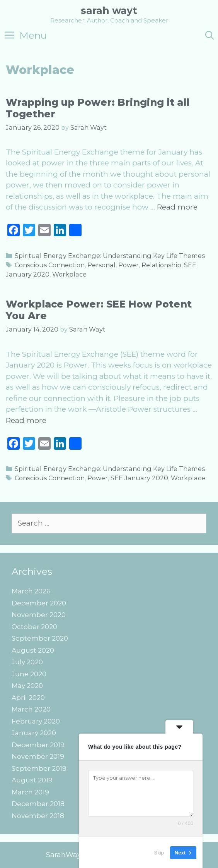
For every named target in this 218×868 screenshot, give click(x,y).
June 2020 (29, 674)
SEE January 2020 (139, 478)
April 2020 (28, 698)
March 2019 (30, 792)
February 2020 (36, 721)
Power (129, 265)
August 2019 (32, 780)
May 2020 (27, 686)
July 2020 (27, 662)
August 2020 (33, 650)
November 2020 (39, 615)
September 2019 (39, 768)
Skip (159, 852)
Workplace (69, 274)
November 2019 (38, 756)
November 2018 (38, 816)
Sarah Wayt (109, 10)
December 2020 (39, 603)
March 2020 (31, 709)
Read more (177, 207)
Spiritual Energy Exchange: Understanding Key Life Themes (110, 256)
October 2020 (34, 627)
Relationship (161, 265)
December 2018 (38, 804)
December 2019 (38, 745)
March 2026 (31, 591)
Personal (101, 265)
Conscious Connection (50, 265)
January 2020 (34, 733)
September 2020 (40, 638)
